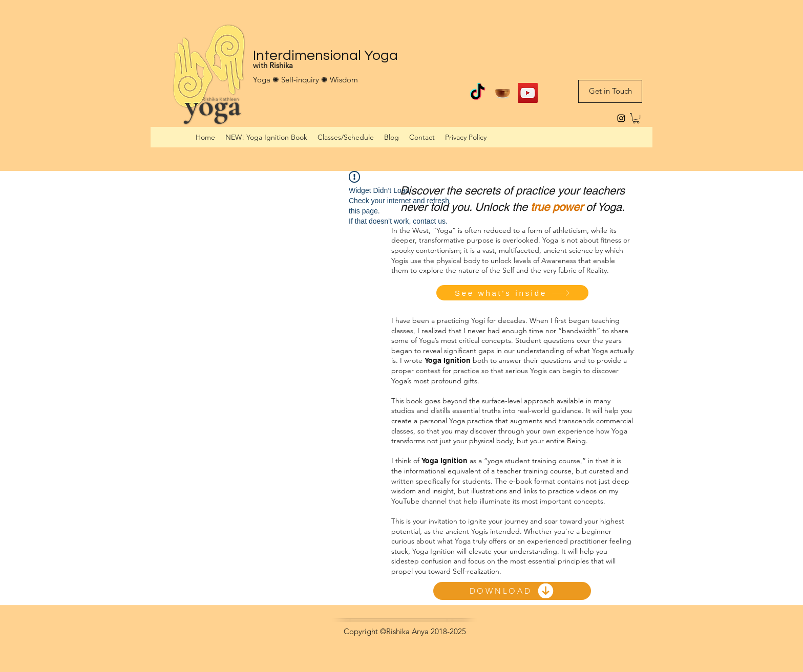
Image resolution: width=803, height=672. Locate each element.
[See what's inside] (512, 293)
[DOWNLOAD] (512, 591)
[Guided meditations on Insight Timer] (503, 93)
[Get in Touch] (610, 91)
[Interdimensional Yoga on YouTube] (528, 93)
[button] (636, 118)
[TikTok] (478, 93)
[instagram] (621, 118)
